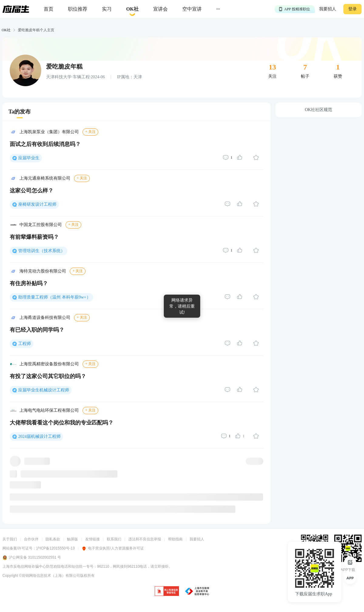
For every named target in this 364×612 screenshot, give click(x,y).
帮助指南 (175, 539)
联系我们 (114, 539)
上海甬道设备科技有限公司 (45, 318)
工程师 (25, 344)
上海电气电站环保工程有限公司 (49, 410)
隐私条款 (53, 539)
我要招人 (328, 9)
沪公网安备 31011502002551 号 (32, 558)
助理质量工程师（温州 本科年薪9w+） (54, 297)
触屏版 (72, 539)
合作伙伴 (31, 539)
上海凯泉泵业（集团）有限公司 (49, 132)
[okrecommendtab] (132, 9)
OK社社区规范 (318, 110)
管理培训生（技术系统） (42, 251)
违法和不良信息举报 (145, 539)
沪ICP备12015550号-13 (55, 548)
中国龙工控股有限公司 (41, 225)
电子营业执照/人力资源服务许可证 (113, 548)
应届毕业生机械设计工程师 (44, 390)
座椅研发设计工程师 (37, 204)
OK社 (6, 30)
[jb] (167, 592)
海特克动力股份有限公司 (43, 271)
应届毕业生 (29, 158)
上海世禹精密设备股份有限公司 (49, 364)
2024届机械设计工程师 (39, 436)
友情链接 (93, 539)
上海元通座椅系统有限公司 (45, 178)
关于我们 (10, 539)
